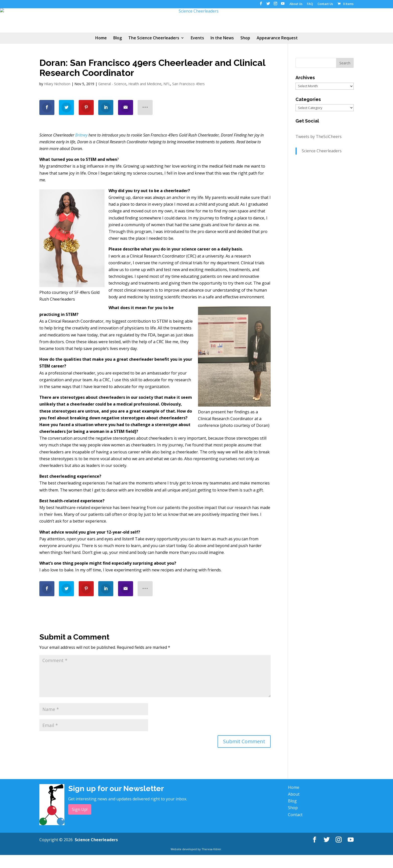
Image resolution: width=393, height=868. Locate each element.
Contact (295, 828)
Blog (118, 52)
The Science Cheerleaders (154, 52)
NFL (167, 97)
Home (101, 52)
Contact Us (325, 4)
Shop (245, 52)
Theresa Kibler (211, 862)
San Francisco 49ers (188, 97)
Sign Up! (80, 822)
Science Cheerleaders (322, 164)
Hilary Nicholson (57, 97)
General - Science (112, 97)
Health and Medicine (145, 97)
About (294, 807)
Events (197, 52)
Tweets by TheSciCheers (319, 150)
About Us (296, 4)
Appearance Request (277, 52)
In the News (222, 52)
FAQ (310, 4)
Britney (81, 148)
